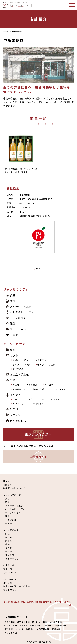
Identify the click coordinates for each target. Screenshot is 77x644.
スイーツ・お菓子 (21, 306)
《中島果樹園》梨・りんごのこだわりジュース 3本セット (21, 170)
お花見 (32, 399)
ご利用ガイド (38, 457)
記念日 (14, 409)
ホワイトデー (19, 404)
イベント (15, 395)
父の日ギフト (19, 389)
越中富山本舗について (14, 488)
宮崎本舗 (56, 629)
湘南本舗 (23, 625)
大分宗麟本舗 (43, 629)
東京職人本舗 (55, 622)
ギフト (14, 355)
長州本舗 (19, 629)
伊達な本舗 (10, 622)
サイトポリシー (11, 590)
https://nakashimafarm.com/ (35, 216)
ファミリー (17, 415)
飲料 (13, 301)
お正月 (16, 385)
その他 (14, 335)
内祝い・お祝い (20, 360)
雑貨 (13, 323)
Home (6, 481)
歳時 (13, 380)
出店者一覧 (9, 565)
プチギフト (41, 360)
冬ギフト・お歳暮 (46, 365)
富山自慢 (8, 569)
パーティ (17, 399)
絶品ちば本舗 (11, 625)
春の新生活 (32, 385)
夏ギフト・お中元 (21, 365)
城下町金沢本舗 (39, 622)
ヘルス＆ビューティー (23, 312)
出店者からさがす (39, 434)
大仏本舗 (47, 625)
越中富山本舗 (23, 622)
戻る (38, 269)
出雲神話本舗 (60, 625)
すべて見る (18, 369)
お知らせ (8, 484)
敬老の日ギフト (41, 389)
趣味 (13, 350)
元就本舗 (9, 629)
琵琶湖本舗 (35, 625)
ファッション (18, 329)
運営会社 (8, 583)
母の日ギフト (51, 385)
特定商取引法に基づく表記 (16, 586)
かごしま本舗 (11, 633)
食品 (13, 295)
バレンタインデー (51, 399)
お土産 (9, 541)
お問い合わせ (10, 579)
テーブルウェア (19, 318)
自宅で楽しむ (18, 421)
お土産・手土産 (19, 374)
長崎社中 (30, 629)
